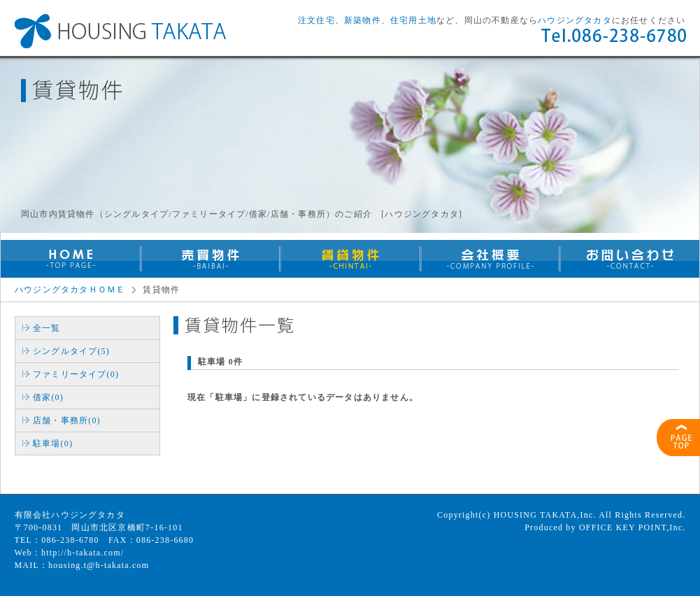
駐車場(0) (53, 444)
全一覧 (47, 328)
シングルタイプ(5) (71, 351)
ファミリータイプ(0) (76, 374)
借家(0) (48, 397)
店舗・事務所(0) (67, 420)
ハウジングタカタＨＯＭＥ (70, 290)
